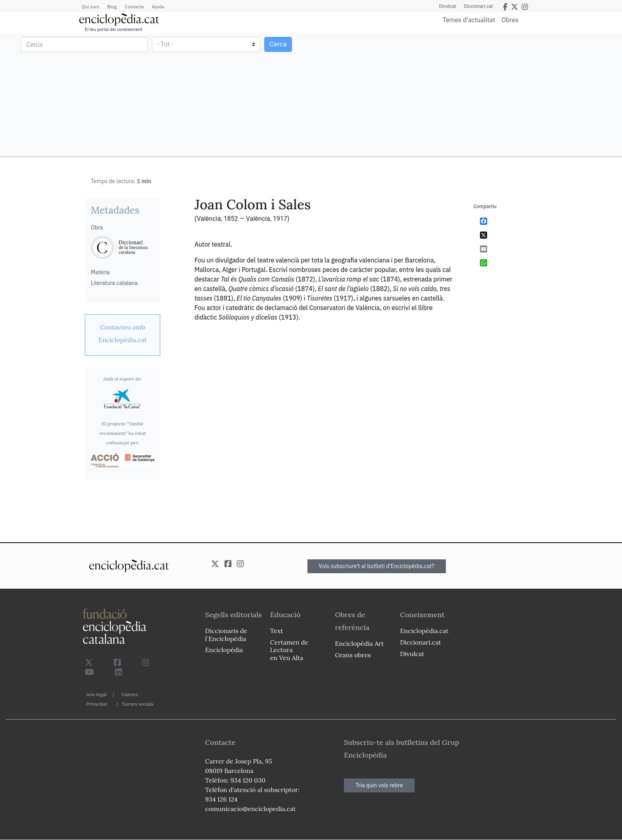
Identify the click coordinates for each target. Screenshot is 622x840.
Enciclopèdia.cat (424, 631)
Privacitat (97, 704)
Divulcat (448, 6)
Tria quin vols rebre (379, 785)
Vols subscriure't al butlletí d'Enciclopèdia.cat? (377, 566)
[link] (123, 333)
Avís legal (96, 694)
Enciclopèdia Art (360, 643)
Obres (510, 20)
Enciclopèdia (224, 650)
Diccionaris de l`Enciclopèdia (226, 634)
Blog (112, 7)
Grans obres (353, 655)
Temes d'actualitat (469, 20)
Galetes (130, 694)
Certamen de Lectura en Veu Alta (289, 650)
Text (277, 631)
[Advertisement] (466, 94)
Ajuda (158, 7)
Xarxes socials (138, 704)
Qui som (90, 7)
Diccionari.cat (479, 6)
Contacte (134, 7)
